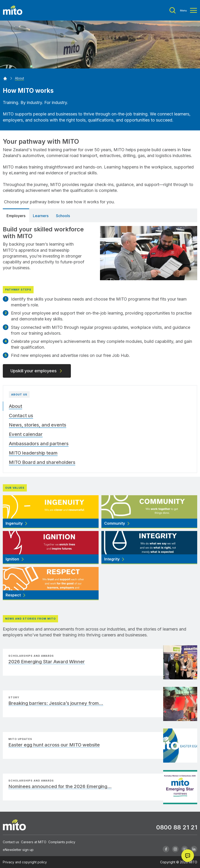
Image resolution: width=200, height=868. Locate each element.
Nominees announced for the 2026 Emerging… (60, 786)
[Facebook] (166, 849)
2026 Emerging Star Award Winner (47, 662)
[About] (19, 78)
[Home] (5, 78)
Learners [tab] (41, 216)
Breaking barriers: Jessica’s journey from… (56, 703)
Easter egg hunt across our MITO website (54, 745)
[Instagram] (175, 849)
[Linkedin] (194, 849)
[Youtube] (185, 849)
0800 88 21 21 (177, 827)
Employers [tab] (16, 216)
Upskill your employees (37, 371)
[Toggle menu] (183, 10)
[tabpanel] (100, 300)
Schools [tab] (63, 216)
